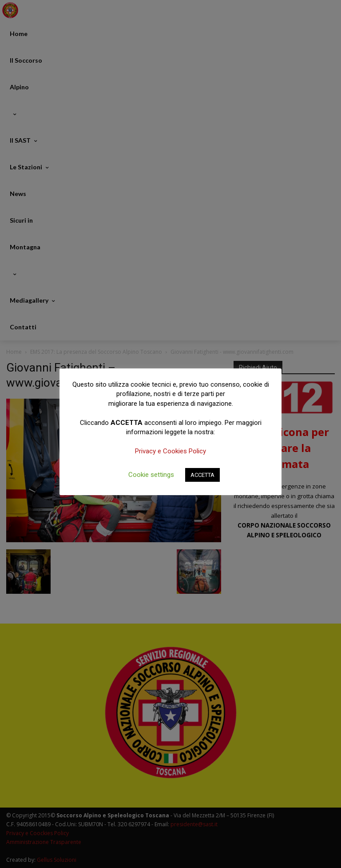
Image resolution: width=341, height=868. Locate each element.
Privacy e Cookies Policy (170, 451)
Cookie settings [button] (151, 475)
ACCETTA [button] (202, 475)
